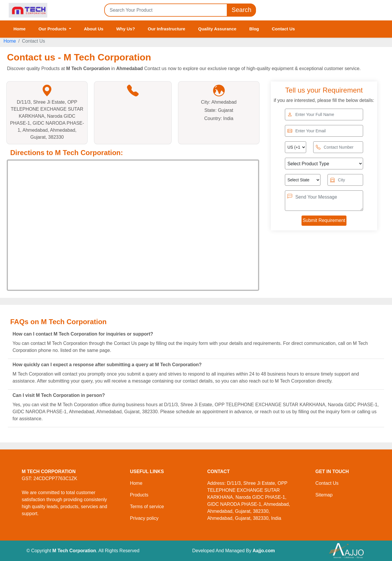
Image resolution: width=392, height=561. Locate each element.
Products (139, 495)
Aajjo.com (264, 551)
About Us (94, 29)
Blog (254, 29)
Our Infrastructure (166, 29)
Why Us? (126, 29)
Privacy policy (144, 518)
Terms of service (147, 507)
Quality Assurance (217, 29)
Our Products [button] (53, 29)
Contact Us (283, 29)
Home (20, 29)
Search (241, 10)
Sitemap (324, 495)
